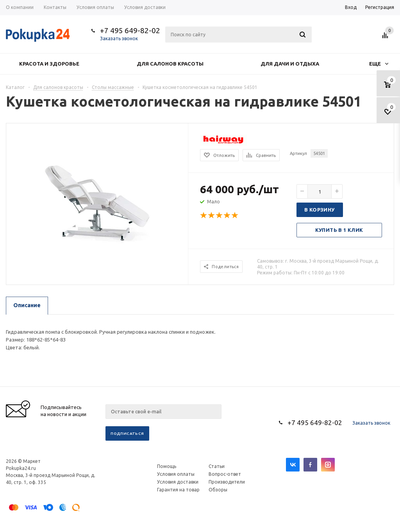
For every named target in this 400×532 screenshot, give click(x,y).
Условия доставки (178, 482)
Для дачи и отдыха (290, 64)
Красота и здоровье (49, 64)
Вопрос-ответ (225, 474)
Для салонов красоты (170, 64)
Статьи (217, 466)
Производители (227, 482)
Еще (379, 64)
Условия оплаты (176, 474)
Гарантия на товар (178, 490)
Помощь (167, 466)
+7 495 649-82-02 (130, 30)
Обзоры (218, 490)
